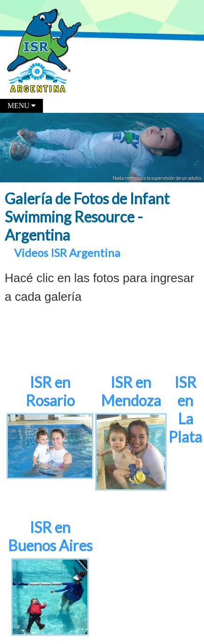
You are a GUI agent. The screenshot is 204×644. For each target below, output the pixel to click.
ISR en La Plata (185, 409)
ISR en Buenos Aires (50, 536)
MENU (21, 106)
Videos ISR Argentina (67, 253)
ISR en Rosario (50, 391)
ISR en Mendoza (131, 391)
